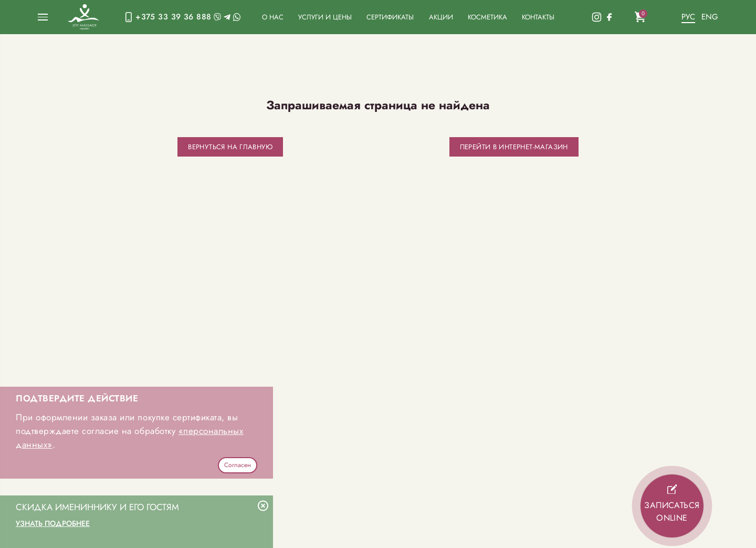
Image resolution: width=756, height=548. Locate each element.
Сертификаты (390, 17)
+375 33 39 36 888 (173, 17)
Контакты (538, 17)
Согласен (238, 465)
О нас (273, 17)
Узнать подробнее (53, 523)
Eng (710, 17)
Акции (441, 17)
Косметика (487, 17)
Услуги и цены (325, 17)
